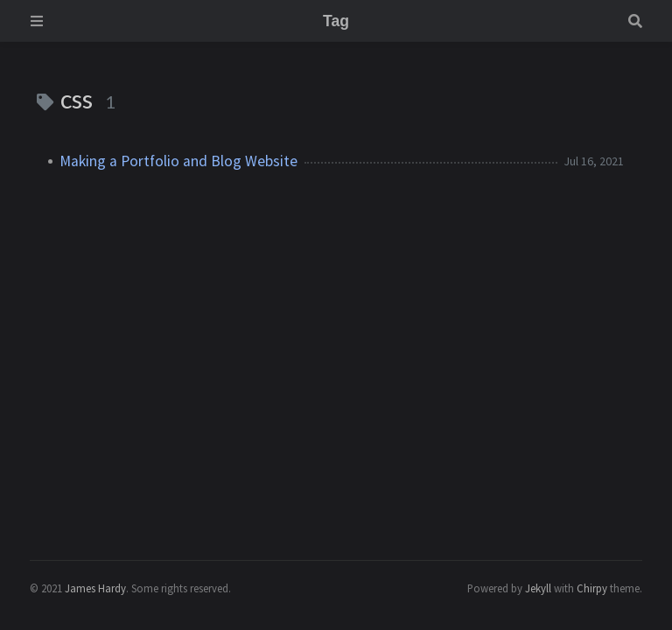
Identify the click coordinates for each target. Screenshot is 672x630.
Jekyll (538, 588)
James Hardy (95, 588)
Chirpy (592, 588)
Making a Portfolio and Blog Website (178, 161)
